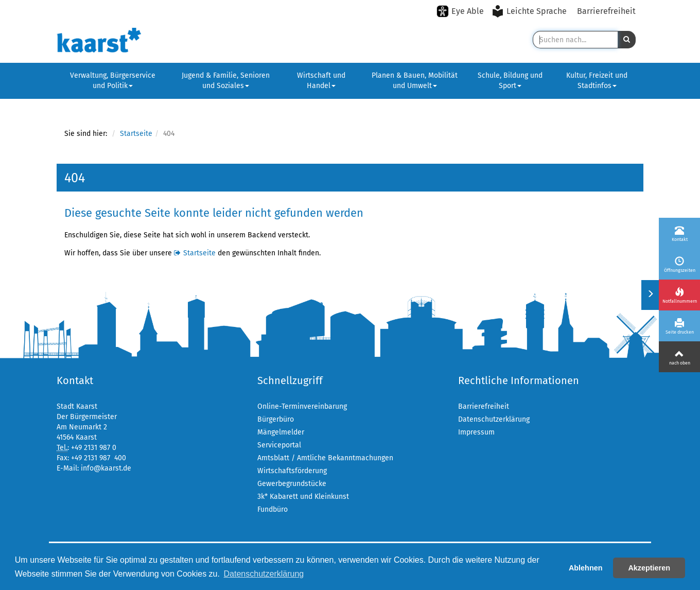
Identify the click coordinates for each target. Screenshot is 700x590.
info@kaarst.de (106, 468)
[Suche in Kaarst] (575, 40)
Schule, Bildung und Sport (510, 81)
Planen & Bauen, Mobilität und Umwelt (415, 81)
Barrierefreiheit (606, 11)
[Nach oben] (679, 357)
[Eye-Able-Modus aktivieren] (460, 11)
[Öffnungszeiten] (679, 264)
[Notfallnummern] (679, 295)
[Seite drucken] (679, 326)
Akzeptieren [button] (649, 568)
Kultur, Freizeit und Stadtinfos (597, 81)
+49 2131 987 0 (94, 448)
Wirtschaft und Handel (321, 81)
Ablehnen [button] (586, 568)
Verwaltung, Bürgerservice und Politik (113, 81)
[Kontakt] (679, 233)
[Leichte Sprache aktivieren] (530, 11)
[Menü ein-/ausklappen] (650, 295)
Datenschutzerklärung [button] (264, 574)
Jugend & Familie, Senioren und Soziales (226, 81)
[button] (627, 40)
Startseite (136, 134)
